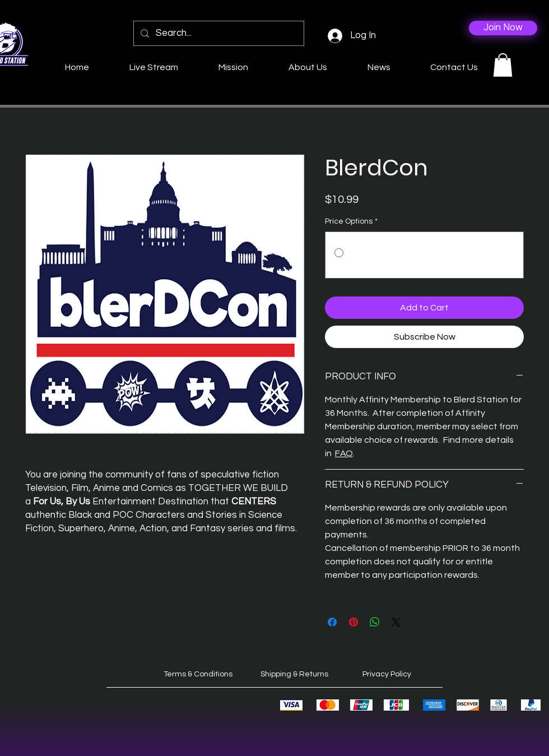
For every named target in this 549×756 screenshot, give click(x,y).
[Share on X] (396, 622)
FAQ (344, 453)
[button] (503, 65)
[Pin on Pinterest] (353, 622)
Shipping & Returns (294, 674)
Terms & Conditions (198, 674)
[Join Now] (503, 28)
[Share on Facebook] (332, 622)
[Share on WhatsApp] (375, 622)
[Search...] (218, 33)
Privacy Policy (387, 674)
